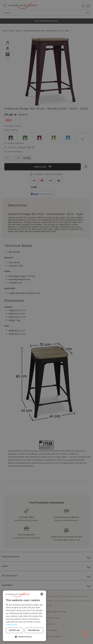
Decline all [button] (34, 630)
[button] (24, 637)
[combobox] (42, 594)
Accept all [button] (15, 630)
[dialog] (24, 616)
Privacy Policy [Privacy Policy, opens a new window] (12, 625)
